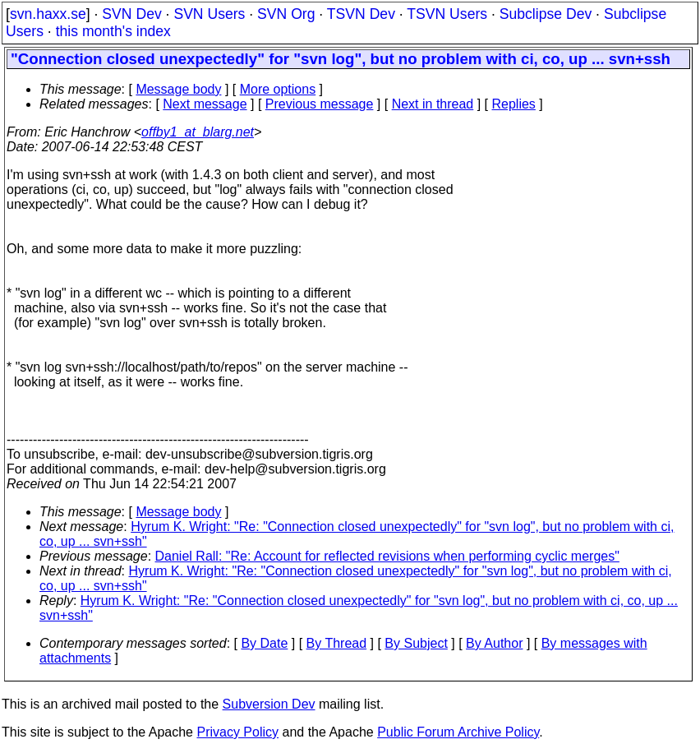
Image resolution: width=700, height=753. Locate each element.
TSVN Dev (361, 14)
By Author (494, 643)
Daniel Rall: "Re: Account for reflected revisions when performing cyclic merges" (387, 556)
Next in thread (433, 104)
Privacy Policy (237, 732)
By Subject (416, 643)
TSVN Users (447, 14)
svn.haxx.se (48, 14)
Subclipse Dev (546, 14)
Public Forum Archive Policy (458, 732)
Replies (514, 104)
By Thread (337, 643)
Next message (205, 104)
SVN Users (209, 14)
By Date (264, 643)
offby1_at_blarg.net (198, 132)
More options (278, 89)
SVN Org (286, 14)
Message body (178, 89)
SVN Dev (131, 14)
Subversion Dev (269, 704)
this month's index (113, 31)
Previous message (320, 104)
